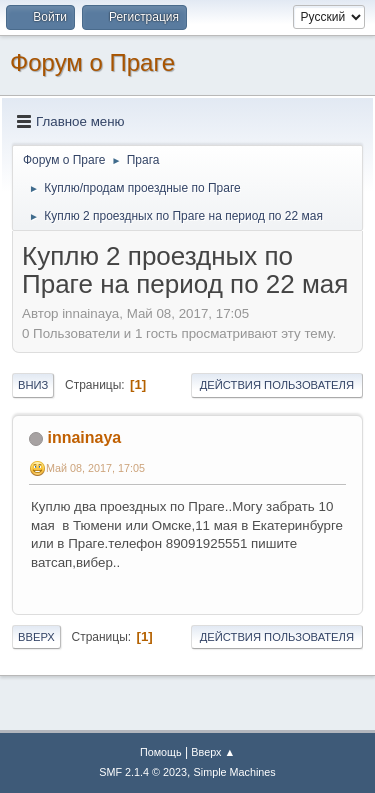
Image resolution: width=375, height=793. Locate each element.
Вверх (36, 637)
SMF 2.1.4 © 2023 (143, 772)
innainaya (84, 437)
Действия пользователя (277, 385)
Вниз (33, 385)
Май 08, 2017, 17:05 (95, 468)
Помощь (161, 752)
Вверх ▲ (213, 752)
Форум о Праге (92, 62)
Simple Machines (235, 772)
